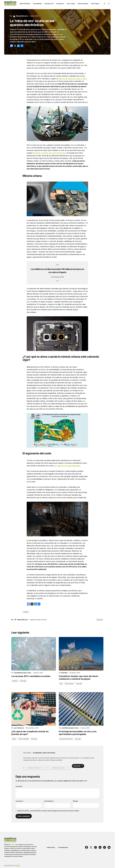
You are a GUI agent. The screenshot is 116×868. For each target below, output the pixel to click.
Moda (14, 739)
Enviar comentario (24, 816)
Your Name (20, 801)
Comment (19, 787)
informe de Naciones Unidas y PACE (73, 79)
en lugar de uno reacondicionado (67, 466)
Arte (61, 684)
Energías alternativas (66, 739)
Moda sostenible (24, 739)
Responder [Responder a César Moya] (77, 766)
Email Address (49, 801)
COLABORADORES (63, 847)
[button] (105, 3)
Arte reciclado (69, 684)
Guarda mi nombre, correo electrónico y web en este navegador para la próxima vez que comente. (48, 811)
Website (75, 801)
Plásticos (15, 681)
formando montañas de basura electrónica (49, 153)
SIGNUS (26, 612)
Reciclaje (100, 620)
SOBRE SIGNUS (51, 847)
